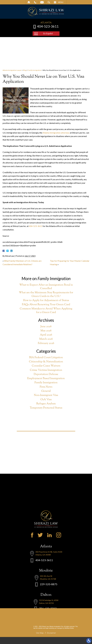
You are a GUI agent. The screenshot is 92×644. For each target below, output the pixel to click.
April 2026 (46, 335)
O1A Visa (46, 400)
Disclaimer (51, 633)
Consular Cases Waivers (46, 366)
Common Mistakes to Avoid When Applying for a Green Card (46, 311)
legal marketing (50, 628)
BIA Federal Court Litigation (46, 358)
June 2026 (46, 327)
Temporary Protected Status (46, 408)
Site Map (40, 633)
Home (29, 2)
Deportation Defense (46, 374)
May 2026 (46, 331)
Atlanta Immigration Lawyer (12, 70)
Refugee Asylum (46, 404)
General (46, 391)
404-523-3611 (48, 26)
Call (35, 2)
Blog (25, 70)
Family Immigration (34, 70)
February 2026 (46, 343)
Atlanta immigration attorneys (56, 133)
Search (49, 2)
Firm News (46, 387)
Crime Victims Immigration (46, 370)
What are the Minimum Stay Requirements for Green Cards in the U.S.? (46, 294)
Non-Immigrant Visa (46, 395)
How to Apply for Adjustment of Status (46, 300)
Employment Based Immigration (46, 379)
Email (42, 2)
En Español (48, 34)
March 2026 (46, 339)
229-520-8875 (49, 602)
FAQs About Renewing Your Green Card (46, 305)
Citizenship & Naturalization (46, 362)
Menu (61, 2)
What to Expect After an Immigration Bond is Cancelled (46, 287)
